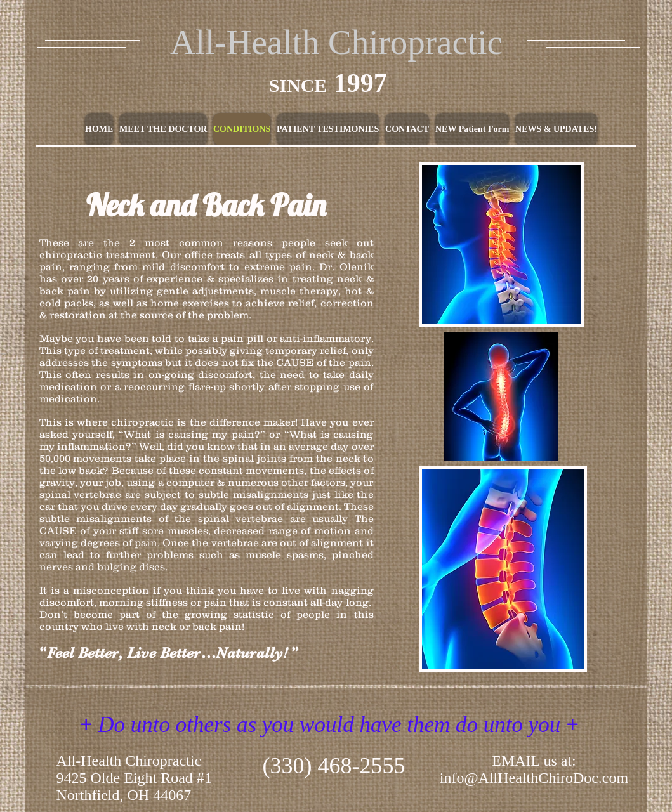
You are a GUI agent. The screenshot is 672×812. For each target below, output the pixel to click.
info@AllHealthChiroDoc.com (534, 778)
